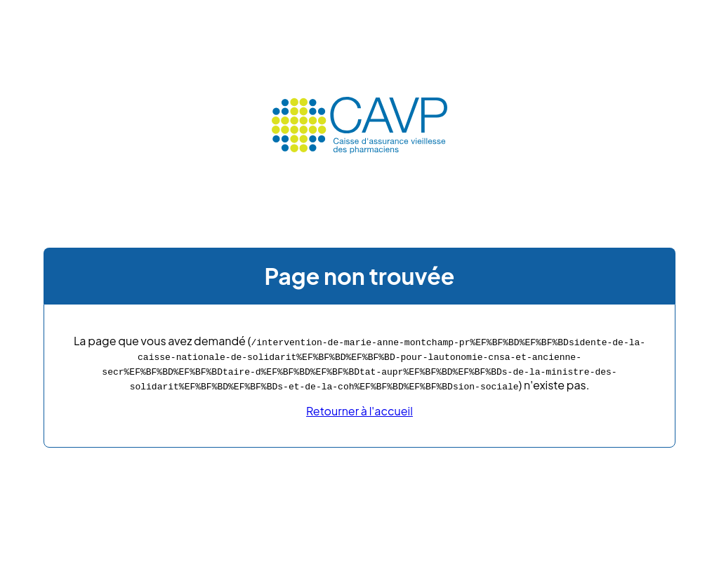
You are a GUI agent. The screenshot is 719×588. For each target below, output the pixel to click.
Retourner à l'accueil (359, 411)
